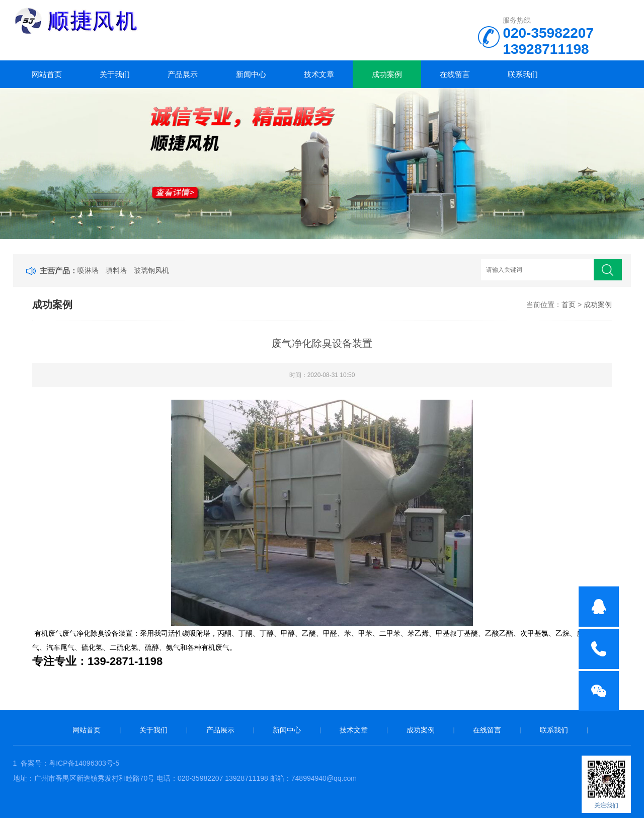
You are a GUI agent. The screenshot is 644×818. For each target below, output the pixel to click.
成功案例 (387, 74)
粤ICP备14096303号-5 (84, 763)
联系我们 (523, 74)
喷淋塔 (88, 270)
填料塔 (116, 270)
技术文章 (319, 74)
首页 (569, 305)
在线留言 (455, 74)
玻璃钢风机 (151, 270)
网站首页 (47, 74)
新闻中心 (251, 74)
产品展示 (183, 74)
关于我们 (115, 74)
